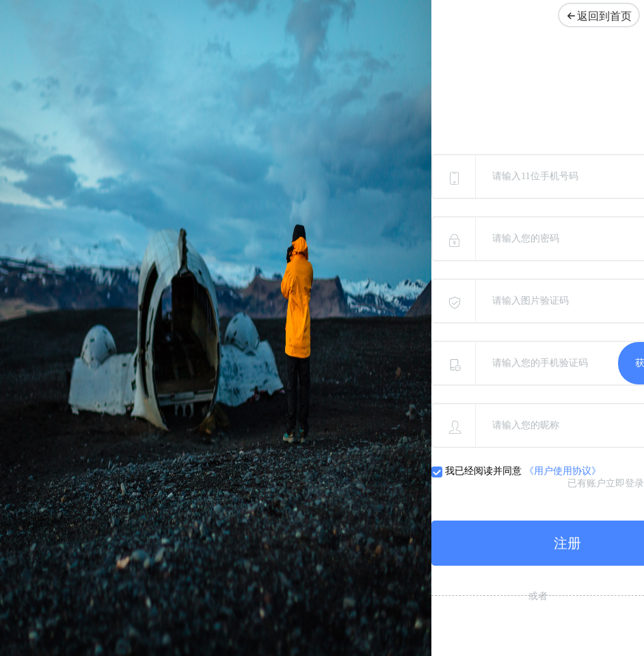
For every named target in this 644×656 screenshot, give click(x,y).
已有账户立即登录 (606, 483)
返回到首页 (596, 16)
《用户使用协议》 (563, 471)
